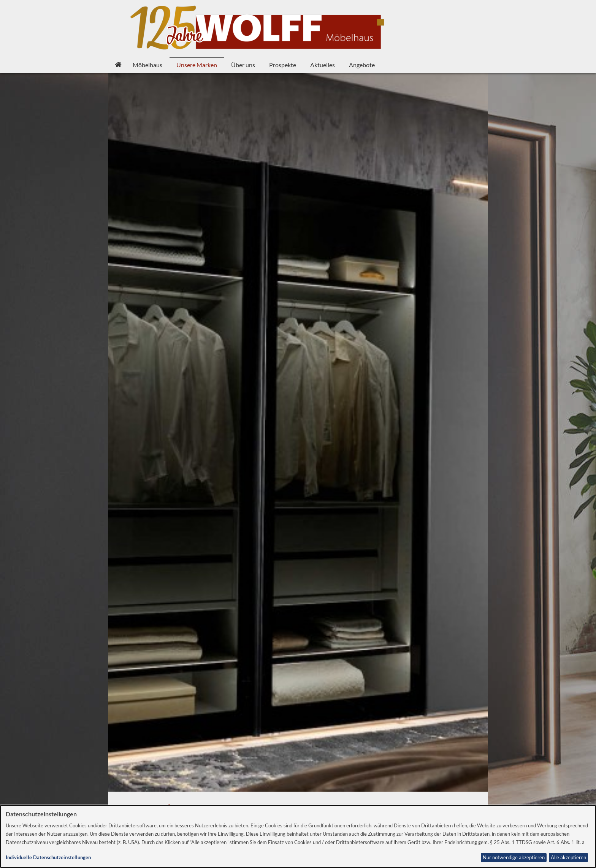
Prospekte (283, 65)
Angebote (362, 65)
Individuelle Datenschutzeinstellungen (48, 858)
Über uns (243, 65)
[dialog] (298, 836)
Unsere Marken (197, 65)
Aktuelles (323, 65)
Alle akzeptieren (568, 858)
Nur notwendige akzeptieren (514, 858)
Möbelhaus (147, 65)
